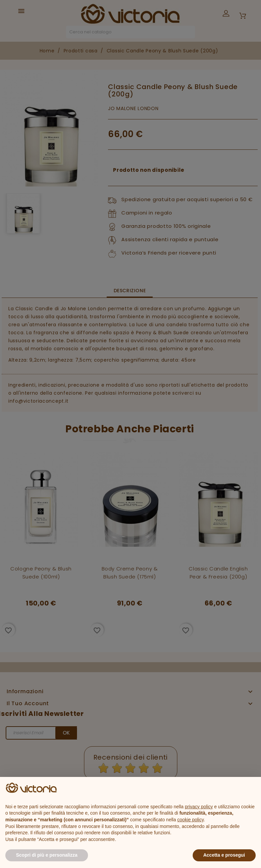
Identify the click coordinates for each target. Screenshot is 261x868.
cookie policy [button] (190, 820)
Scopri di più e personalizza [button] (47, 855)
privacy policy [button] (199, 807)
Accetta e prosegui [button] (224, 855)
